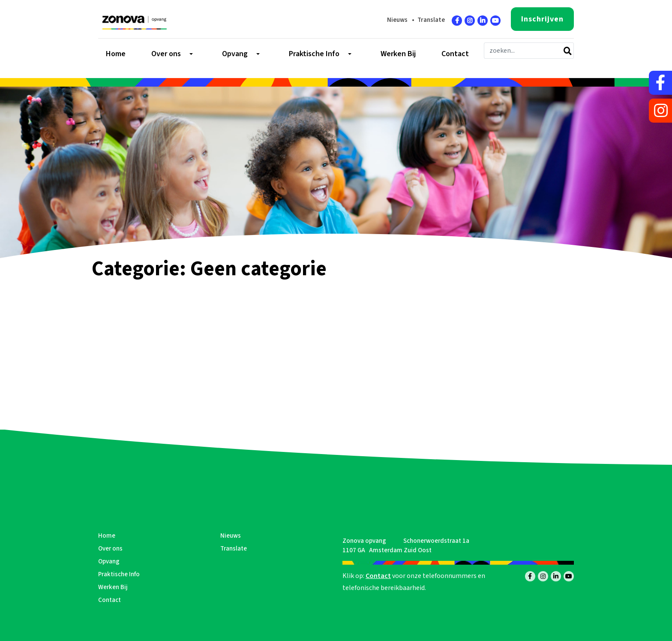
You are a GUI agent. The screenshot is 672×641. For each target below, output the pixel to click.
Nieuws (397, 20)
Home (107, 536)
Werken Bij (113, 587)
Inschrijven (542, 19)
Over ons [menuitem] (166, 54)
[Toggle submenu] (190, 54)
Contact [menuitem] (455, 54)
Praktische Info (119, 574)
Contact (109, 600)
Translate (431, 20)
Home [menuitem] (116, 54)
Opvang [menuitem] (235, 54)
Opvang (109, 561)
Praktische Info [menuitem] (314, 54)
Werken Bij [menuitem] (398, 54)
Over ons (110, 549)
